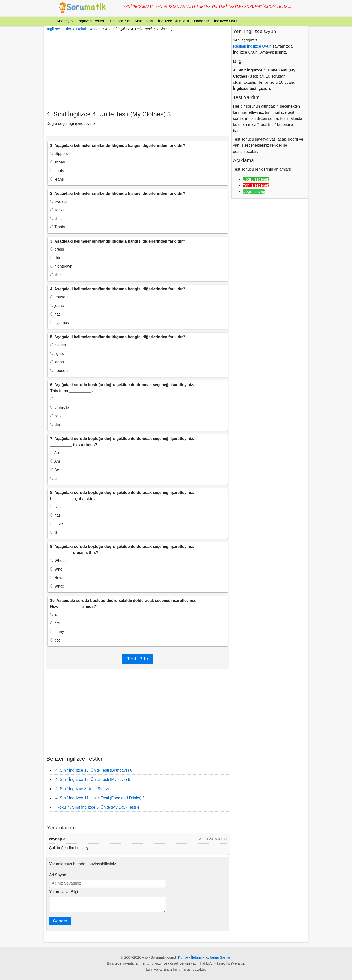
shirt (56, 219)
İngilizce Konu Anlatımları (131, 21)
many (57, 632)
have (56, 524)
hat (55, 314)
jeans (57, 179)
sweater (59, 201)
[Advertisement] (138, 71)
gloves (58, 345)
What (57, 586)
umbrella (60, 407)
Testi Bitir (138, 659)
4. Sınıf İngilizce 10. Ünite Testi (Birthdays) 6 (94, 770)
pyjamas (60, 323)
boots (57, 171)
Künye (183, 957)
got (55, 640)
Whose (58, 561)
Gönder (60, 921)
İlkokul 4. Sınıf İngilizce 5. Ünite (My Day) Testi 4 (97, 807)
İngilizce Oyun (226, 21)
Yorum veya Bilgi (64, 892)
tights (57, 353)
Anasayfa (65, 21)
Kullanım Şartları (218, 957)
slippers (59, 154)
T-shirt (58, 227)
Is (54, 478)
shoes (57, 162)
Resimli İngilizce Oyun (252, 46)
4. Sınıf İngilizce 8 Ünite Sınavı (82, 789)
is (54, 532)
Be (55, 470)
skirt (56, 258)
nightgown (61, 266)
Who (56, 569)
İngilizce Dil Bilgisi (173, 21)
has (55, 515)
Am (55, 461)
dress (57, 249)
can (55, 507)
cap (55, 416)
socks (57, 210)
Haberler (202, 21)
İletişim (197, 957)
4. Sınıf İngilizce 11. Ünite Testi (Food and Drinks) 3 (100, 798)
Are (55, 453)
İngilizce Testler (91, 21)
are (55, 623)
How (56, 578)
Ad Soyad (58, 875)
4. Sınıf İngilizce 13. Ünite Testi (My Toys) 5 (93, 780)
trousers (59, 297)
